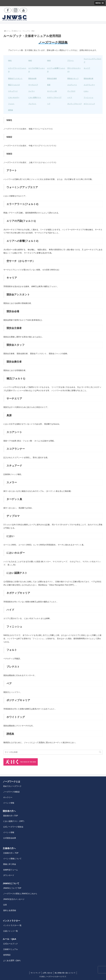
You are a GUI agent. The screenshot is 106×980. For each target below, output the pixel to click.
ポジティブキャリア (75, 104)
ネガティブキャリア (54, 97)
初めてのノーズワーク (12, 786)
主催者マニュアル (11, 949)
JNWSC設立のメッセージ (14, 899)
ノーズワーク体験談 (11, 792)
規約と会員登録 (10, 910)
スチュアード (13, 91)
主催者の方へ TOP (11, 853)
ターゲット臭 (52, 91)
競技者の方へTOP (11, 816)
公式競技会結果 (10, 838)
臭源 (49, 85)
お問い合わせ (47, 973)
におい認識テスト (35, 97)
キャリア (87, 68)
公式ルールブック (11, 944)
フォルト (11, 104)
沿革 (5, 905)
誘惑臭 (11, 110)
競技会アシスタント (15, 78)
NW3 (49, 60)
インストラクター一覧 (12, 925)
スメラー (32, 91)
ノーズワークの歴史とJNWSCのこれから (20, 894)
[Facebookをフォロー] (8, 10)
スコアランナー (89, 85)
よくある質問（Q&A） (12, 961)
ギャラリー (8, 797)
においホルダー (14, 97)
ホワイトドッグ (89, 104)
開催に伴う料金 (10, 864)
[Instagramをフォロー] (16, 10)
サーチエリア (33, 85)
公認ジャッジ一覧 (11, 931)
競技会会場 (32, 78)
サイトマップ (35, 973)
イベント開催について (12, 859)
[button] (100, 752)
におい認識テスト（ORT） (14, 821)
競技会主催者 (52, 78)
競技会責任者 (89, 78)
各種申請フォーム (11, 870)
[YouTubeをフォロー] (23, 10)
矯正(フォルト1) (14, 85)
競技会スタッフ (73, 78)
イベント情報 (9, 803)
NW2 (30, 60)
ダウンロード (9, 875)
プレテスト (32, 104)
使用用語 (7, 955)
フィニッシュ (89, 97)
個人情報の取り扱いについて (65, 973)
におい (86, 91)
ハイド (70, 97)
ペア (49, 104)
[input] (53, 752)
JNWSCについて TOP (12, 888)
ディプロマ (71, 91)
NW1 (10, 60)
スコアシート (72, 85)
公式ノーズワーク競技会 (13, 827)
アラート (71, 60)
